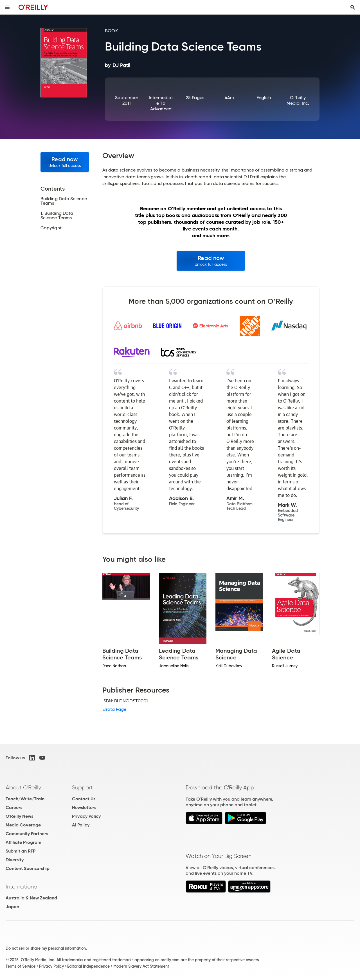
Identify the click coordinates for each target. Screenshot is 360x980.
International (22, 887)
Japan (12, 907)
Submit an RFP (21, 851)
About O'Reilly (23, 787)
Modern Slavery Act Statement (141, 966)
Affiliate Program (23, 842)
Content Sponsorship (28, 868)
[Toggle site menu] (7, 7)
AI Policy (81, 825)
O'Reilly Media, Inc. (298, 100)
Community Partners (27, 834)
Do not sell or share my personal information (46, 948)
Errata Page (114, 709)
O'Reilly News (19, 816)
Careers (14, 807)
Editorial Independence (88, 966)
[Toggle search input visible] (353, 7)
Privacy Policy (86, 816)
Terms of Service (21, 966)
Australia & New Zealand (31, 898)
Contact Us (84, 799)
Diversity (15, 860)
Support (82, 787)
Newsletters (84, 807)
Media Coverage (23, 825)
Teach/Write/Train (25, 799)
